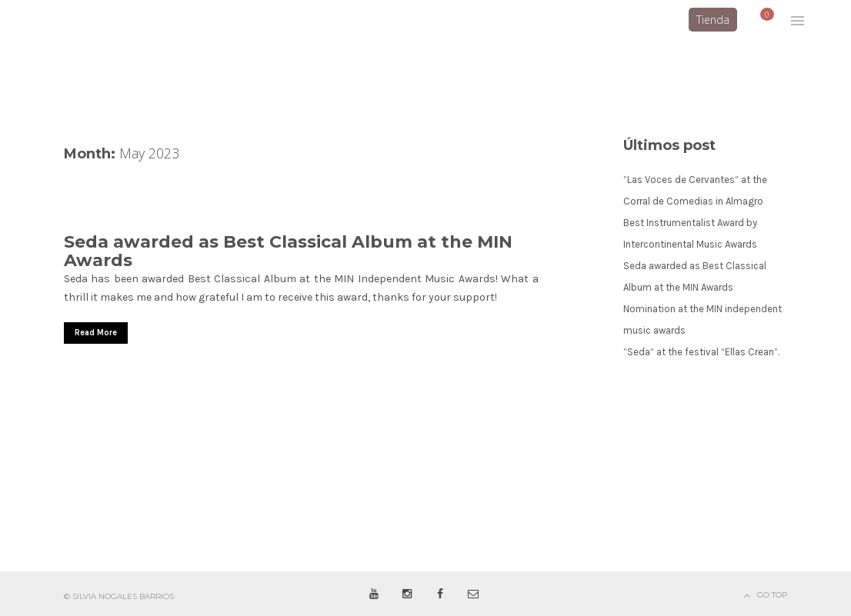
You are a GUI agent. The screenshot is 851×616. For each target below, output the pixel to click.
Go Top (772, 595)
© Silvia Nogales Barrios (119, 596)
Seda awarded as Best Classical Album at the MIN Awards (288, 251)
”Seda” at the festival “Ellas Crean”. (701, 352)
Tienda (713, 20)
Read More (96, 333)
